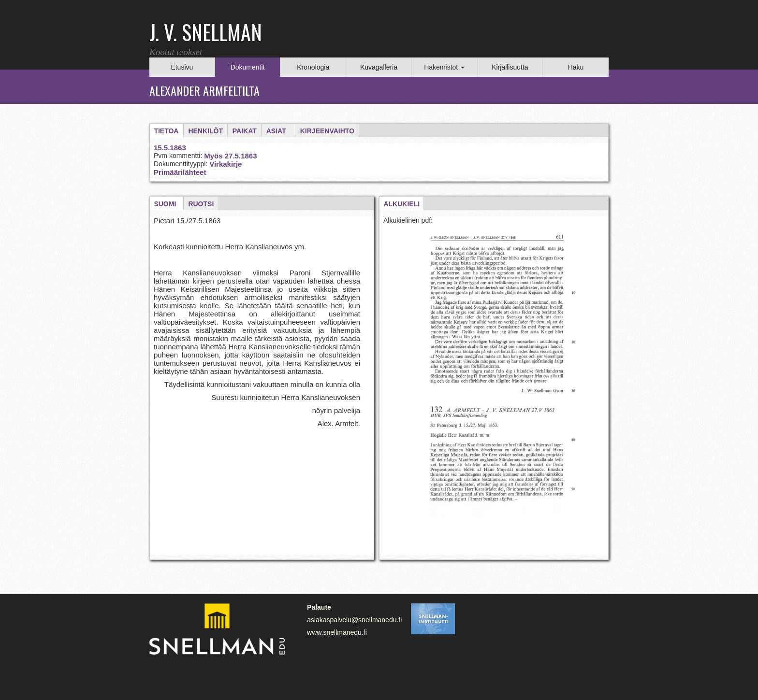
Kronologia (313, 67)
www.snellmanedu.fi (337, 632)
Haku (576, 67)
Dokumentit (248, 67)
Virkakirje (226, 164)
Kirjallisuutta (510, 67)
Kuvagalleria (379, 67)
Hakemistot (444, 67)
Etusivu (182, 67)
